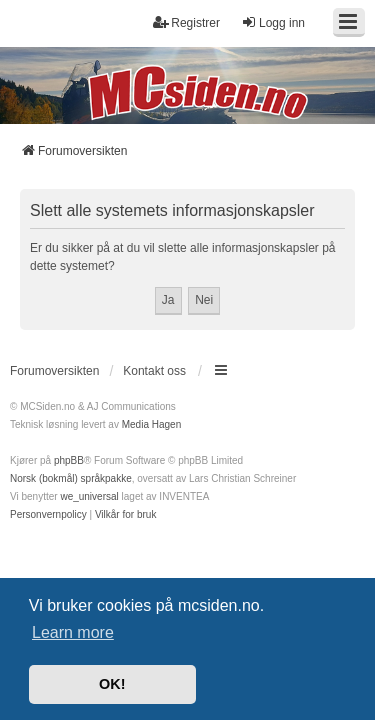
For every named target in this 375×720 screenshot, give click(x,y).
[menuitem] (48, 515)
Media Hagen (151, 424)
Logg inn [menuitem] (273, 22)
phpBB (69, 460)
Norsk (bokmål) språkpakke (71, 478)
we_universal (89, 496)
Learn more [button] (73, 632)
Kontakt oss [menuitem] (154, 371)
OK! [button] (112, 684)
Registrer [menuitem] (186, 22)
